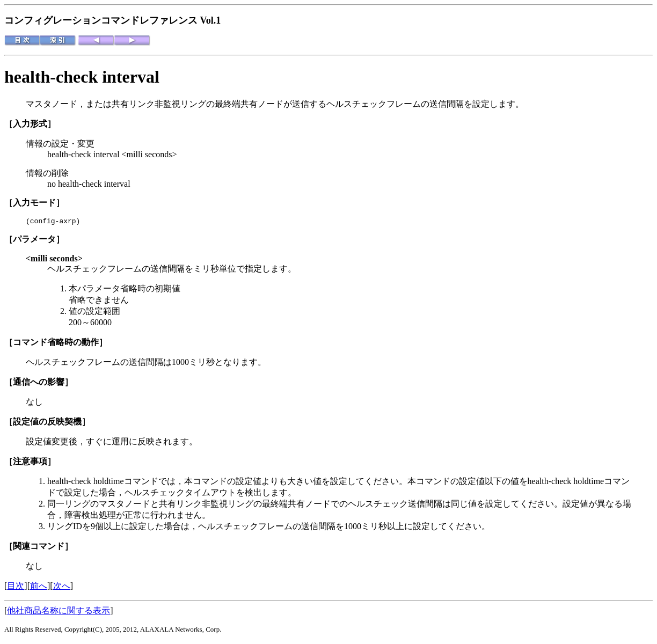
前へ (39, 587)
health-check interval (82, 77)
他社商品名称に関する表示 (59, 612)
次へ (62, 587)
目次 (16, 587)
